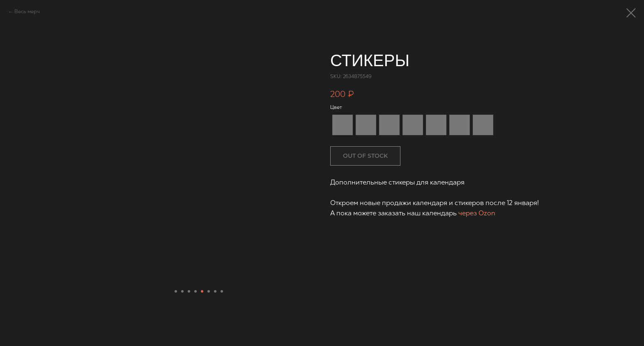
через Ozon (477, 214)
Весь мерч (27, 12)
